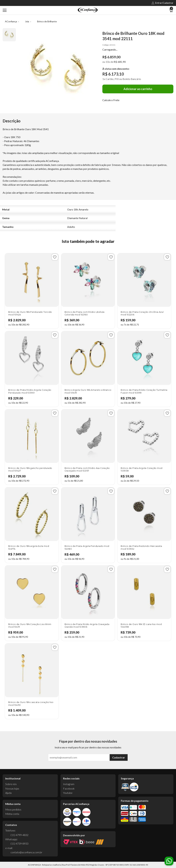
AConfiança (11, 21)
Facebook (69, 788)
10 (108, 62)
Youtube (68, 793)
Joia (27, 21)
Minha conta (12, 814)
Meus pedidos (13, 809)
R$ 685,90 (120, 62)
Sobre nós (11, 784)
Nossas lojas (12, 788)
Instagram (69, 784)
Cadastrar (119, 757)
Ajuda (8, 793)
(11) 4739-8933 (19, 843)
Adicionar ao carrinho (138, 89)
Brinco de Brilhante (47, 21)
